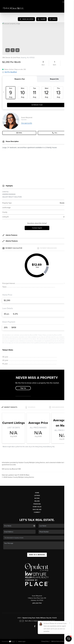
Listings (37, 496)
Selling (37, 501)
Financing (37, 504)
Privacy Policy (45, 641)
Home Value (37, 507)
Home (37, 493)
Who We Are (37, 510)
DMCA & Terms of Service (58, 641)
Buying (37, 498)
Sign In (66, 2)
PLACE (55, 618)
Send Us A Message (37, 555)
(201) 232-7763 (37, 603)
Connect (37, 512)
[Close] (70, 623)
